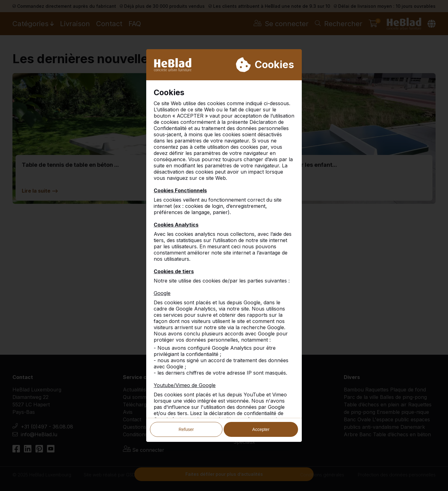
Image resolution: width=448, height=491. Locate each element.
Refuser (186, 429)
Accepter (261, 429)
